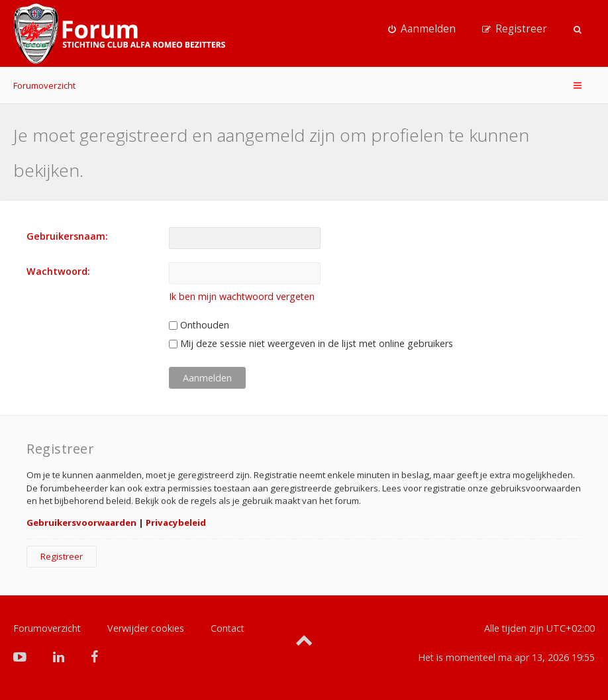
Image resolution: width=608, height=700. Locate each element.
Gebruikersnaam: (67, 236)
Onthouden (199, 325)
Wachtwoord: (58, 271)
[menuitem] (422, 29)
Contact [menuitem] (228, 628)
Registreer (62, 556)
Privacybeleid (176, 523)
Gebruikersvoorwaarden (81, 523)
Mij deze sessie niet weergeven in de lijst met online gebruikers (311, 343)
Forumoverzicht (44, 85)
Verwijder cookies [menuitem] (146, 628)
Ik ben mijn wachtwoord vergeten (242, 296)
